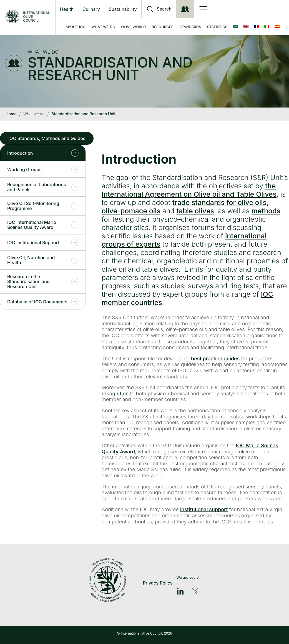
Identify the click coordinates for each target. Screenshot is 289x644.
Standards (190, 27)
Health (67, 9)
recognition (115, 394)
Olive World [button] (133, 27)
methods (266, 211)
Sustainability (123, 9)
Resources (163, 27)
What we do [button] (103, 27)
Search (164, 9)
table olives (195, 211)
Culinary (91, 9)
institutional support (204, 509)
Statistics (217, 27)
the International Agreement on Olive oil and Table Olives (189, 190)
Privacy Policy (158, 583)
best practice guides (215, 359)
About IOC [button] (76, 27)
